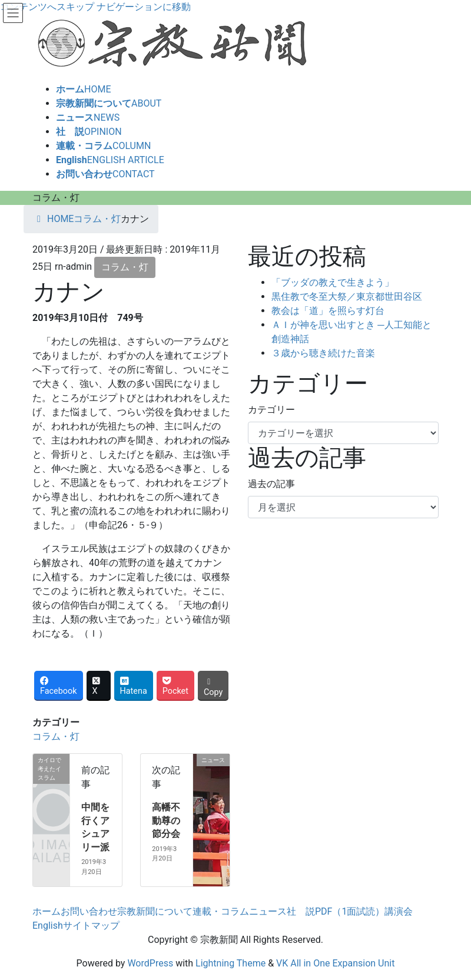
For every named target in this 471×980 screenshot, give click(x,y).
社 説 (301, 911)
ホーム (47, 911)
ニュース (268, 911)
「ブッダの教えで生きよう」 (333, 282)
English (48, 926)
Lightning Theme (230, 963)
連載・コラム (221, 911)
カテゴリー (271, 410)
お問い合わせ (89, 911)
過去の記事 (271, 484)
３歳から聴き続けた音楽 (323, 353)
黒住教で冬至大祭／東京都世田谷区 (347, 297)
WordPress (150, 963)
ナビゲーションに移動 (144, 7)
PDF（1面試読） (350, 911)
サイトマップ (91, 926)
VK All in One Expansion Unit (335, 963)
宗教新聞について (155, 911)
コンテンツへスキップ (47, 7)
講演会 (399, 911)
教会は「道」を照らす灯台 (328, 311)
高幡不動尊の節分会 (166, 820)
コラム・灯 (125, 267)
